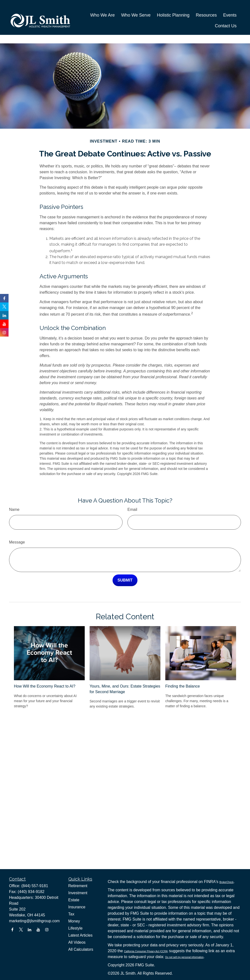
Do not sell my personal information (184, 957)
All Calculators (81, 949)
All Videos (77, 942)
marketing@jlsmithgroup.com (34, 921)
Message (17, 528)
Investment (78, 893)
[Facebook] (12, 930)
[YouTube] (38, 930)
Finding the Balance (182, 672)
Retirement (78, 886)
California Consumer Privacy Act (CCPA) (146, 951)
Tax (71, 914)
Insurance (77, 907)
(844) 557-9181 (35, 886)
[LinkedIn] (30, 930)
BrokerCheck (227, 882)
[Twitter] (21, 930)
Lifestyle (76, 928)
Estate (74, 900)
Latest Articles (81, 935)
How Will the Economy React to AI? (45, 672)
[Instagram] (47, 930)
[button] (102, 9)
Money (74, 921)
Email (132, 495)
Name (14, 495)
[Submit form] (125, 566)
